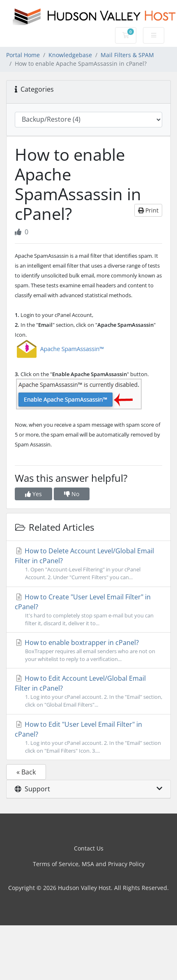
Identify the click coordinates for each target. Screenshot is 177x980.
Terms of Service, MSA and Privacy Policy (89, 864)
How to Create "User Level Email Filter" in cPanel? (88, 610)
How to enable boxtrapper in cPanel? (88, 651)
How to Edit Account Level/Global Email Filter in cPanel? (88, 691)
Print (148, 210)
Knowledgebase (70, 55)
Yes (33, 494)
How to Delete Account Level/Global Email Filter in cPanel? (88, 564)
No (72, 494)
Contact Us (89, 848)
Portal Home (23, 55)
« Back (26, 772)
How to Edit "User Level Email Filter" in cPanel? (88, 737)
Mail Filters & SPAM (127, 55)
